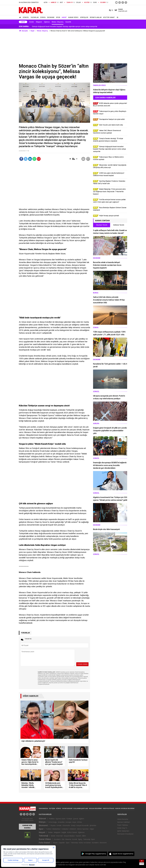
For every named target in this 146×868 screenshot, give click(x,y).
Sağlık (64, 832)
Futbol (49, 829)
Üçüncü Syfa (60, 819)
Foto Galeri (44, 843)
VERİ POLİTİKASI (108, 808)
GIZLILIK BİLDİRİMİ (95, 808)
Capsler (62, 843)
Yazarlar (35, 17)
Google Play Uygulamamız (96, 854)
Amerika (61, 822)
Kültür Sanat (109, 17)
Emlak (59, 825)
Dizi (63, 839)
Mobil (53, 836)
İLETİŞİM (52, 808)
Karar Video (73, 17)
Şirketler (93, 825)
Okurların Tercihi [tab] (102, 225)
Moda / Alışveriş (58, 22)
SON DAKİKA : (24, 26)
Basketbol (56, 829)
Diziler (32, 22)
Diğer (92, 829)
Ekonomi (51, 17)
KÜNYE (59, 808)
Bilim (84, 836)
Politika (52, 819)
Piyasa (53, 825)
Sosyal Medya (69, 836)
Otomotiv (66, 825)
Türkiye (69, 819)
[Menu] (117, 17)
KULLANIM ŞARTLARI (81, 808)
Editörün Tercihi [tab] (119, 225)
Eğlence (47, 22)
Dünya (43, 17)
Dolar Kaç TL (122, 828)
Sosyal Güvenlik (82, 825)
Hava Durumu (123, 819)
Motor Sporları (83, 829)
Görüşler (84, 17)
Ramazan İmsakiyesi (125, 834)
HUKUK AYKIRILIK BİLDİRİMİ (125, 808)
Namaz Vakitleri (124, 822)
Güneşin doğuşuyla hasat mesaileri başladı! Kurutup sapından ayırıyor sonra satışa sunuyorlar (65, 26)
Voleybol (65, 829)
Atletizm (73, 829)
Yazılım (78, 836)
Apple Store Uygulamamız (123, 854)
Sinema (68, 839)
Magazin (39, 22)
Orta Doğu (53, 822)
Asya (74, 822)
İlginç (80, 839)
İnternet (59, 836)
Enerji (73, 825)
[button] (70, 159)
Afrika (79, 822)
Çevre (76, 819)
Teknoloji (43, 836)
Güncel (26, 17)
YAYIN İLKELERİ (67, 808)
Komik (75, 839)
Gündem (57, 839)
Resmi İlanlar (96, 17)
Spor (58, 17)
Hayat (64, 17)
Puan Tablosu (123, 825)
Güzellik (68, 22)
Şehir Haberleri (123, 831)
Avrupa (68, 822)
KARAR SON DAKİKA (27, 827)
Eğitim (82, 819)
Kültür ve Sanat (85, 843)
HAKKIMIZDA (43, 808)
